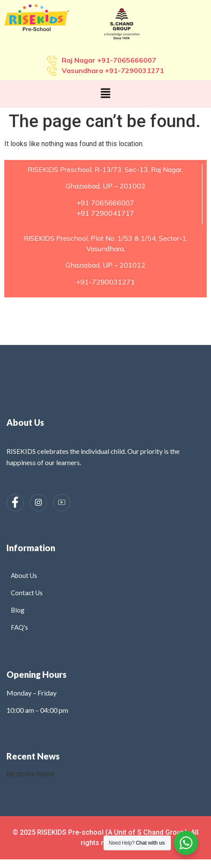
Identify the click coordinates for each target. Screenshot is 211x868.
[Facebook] (15, 503)
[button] (105, 94)
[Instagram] (38, 503)
